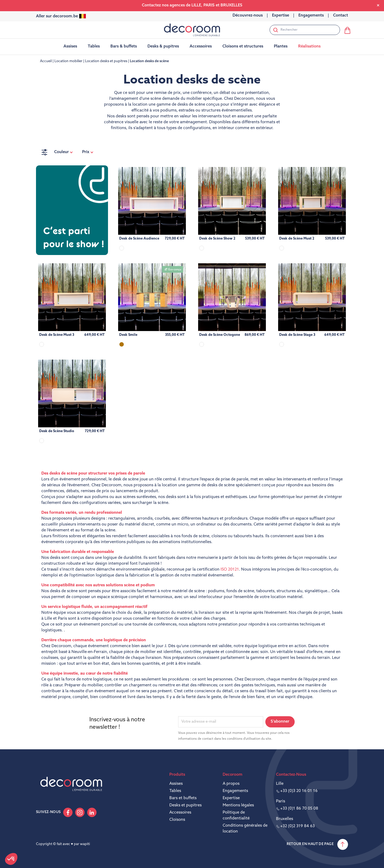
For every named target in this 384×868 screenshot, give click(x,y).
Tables (175, 791)
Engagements (235, 791)
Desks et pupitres (185, 805)
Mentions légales (238, 805)
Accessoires (180, 813)
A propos (231, 784)
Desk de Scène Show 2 (217, 239)
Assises (176, 784)
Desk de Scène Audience (139, 239)
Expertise (231, 798)
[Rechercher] (305, 30)
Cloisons (177, 820)
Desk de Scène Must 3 (57, 335)
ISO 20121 (230, 570)
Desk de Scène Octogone (220, 335)
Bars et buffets (183, 798)
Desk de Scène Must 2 (297, 239)
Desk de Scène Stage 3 (297, 335)
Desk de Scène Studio (57, 431)
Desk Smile (128, 335)
